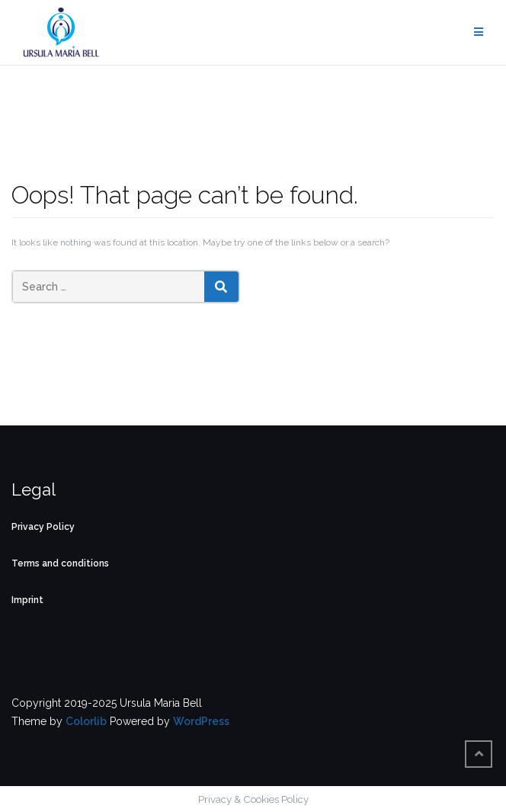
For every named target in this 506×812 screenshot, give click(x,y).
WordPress (201, 721)
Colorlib (86, 721)
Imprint (27, 600)
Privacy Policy (43, 527)
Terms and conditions (60, 563)
